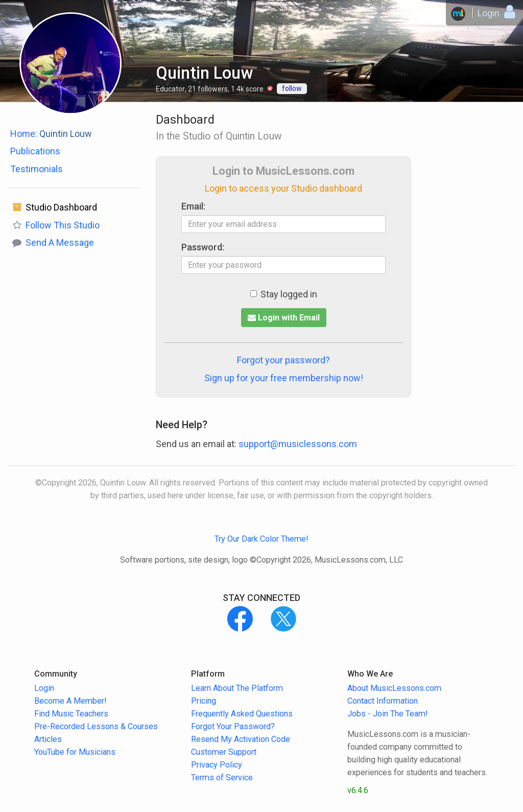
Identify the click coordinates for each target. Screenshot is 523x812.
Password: (203, 247)
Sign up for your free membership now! (284, 378)
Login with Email (284, 318)
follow (292, 88)
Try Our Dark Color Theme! (261, 539)
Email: (193, 206)
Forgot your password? (283, 360)
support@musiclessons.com (298, 444)
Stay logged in (284, 294)
